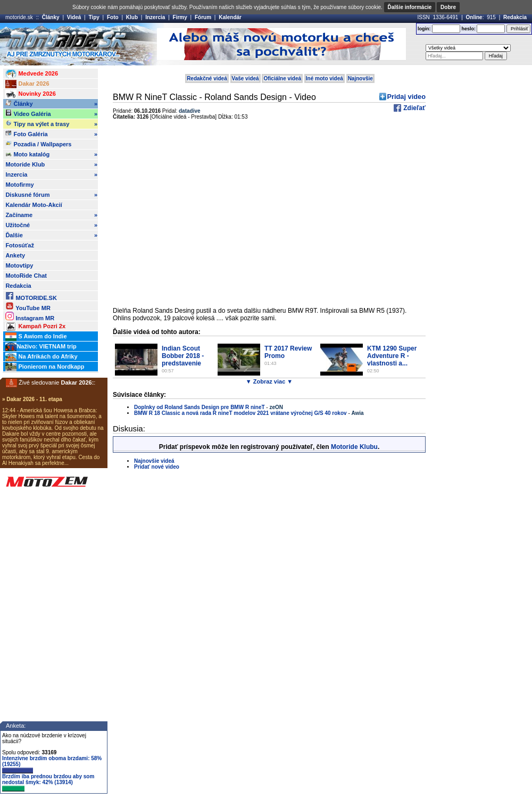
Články (51, 17)
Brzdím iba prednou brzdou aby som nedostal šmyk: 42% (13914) (48, 783)
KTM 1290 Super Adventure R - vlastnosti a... (392, 356)
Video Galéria (51, 114)
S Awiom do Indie (36, 337)
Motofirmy (19, 185)
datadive (190, 111)
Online (474, 17)
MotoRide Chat (26, 276)
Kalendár (230, 17)
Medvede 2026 (32, 74)
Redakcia (515, 17)
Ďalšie (51, 235)
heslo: (468, 29)
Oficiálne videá (282, 78)
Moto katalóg (51, 154)
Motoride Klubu (354, 447)
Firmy (180, 17)
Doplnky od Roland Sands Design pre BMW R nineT (199, 407)
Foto (113, 17)
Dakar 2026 (27, 84)
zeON (276, 407)
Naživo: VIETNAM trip (41, 347)
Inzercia (155, 17)
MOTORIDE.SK (31, 296)
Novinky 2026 (30, 94)
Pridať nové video (157, 467)
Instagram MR (30, 316)
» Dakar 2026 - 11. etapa (32, 399)
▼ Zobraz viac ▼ (269, 381)
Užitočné (51, 225)
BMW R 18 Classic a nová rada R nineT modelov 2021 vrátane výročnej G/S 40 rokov (240, 413)
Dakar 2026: (78, 382)
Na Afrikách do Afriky (41, 357)
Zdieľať (414, 108)
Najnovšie (360, 78)
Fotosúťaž (20, 245)
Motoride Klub (51, 164)
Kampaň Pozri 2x (35, 327)
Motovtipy (19, 265)
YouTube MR (28, 306)
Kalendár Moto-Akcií (34, 205)
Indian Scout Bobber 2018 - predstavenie (183, 356)
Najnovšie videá (154, 461)
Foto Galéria (51, 134)
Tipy (94, 17)
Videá (74, 17)
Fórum (203, 17)
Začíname (51, 215)
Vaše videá (246, 78)
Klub (132, 17)
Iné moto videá (325, 78)
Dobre (448, 7)
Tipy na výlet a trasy (51, 124)
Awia (358, 413)
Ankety (15, 255)
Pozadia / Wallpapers (38, 144)
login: (424, 29)
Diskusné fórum (51, 195)
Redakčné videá (207, 78)
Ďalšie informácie (410, 7)
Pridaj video (406, 97)
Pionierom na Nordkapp (45, 367)
